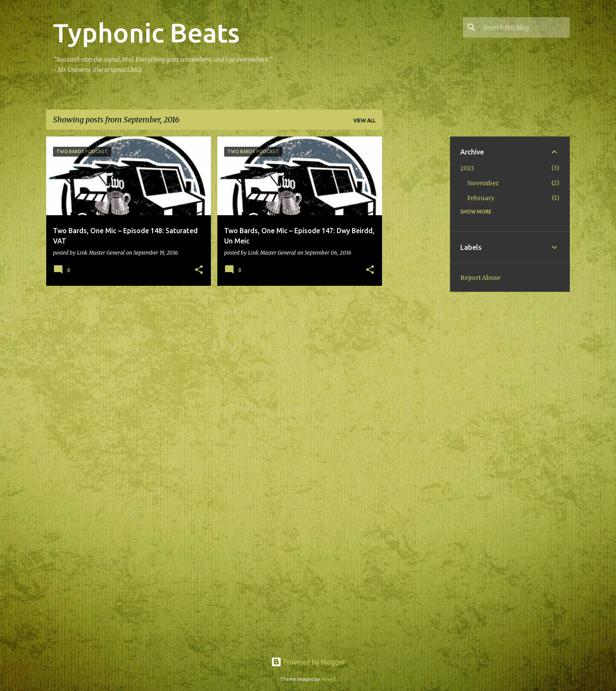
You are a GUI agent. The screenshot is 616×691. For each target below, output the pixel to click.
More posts (214, 310)
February (481, 198)
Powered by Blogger (308, 662)
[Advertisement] (416, 265)
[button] (199, 270)
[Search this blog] (525, 27)
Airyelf (329, 679)
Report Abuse (480, 278)
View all (364, 120)
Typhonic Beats (146, 33)
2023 (467, 168)
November (483, 183)
